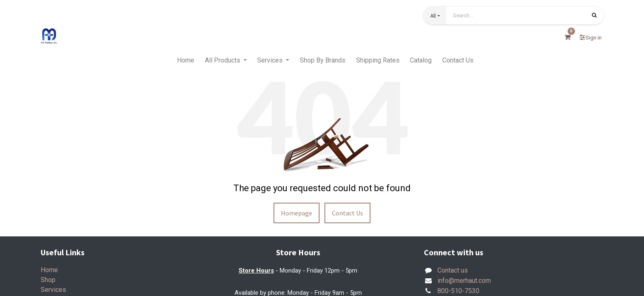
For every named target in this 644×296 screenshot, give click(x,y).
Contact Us (347, 213)
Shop (48, 280)
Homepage (297, 213)
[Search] (594, 16)
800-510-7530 (458, 291)
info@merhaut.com (464, 281)
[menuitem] (186, 60)
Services (53, 290)
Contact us (453, 270)
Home (49, 270)
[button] (435, 15)
